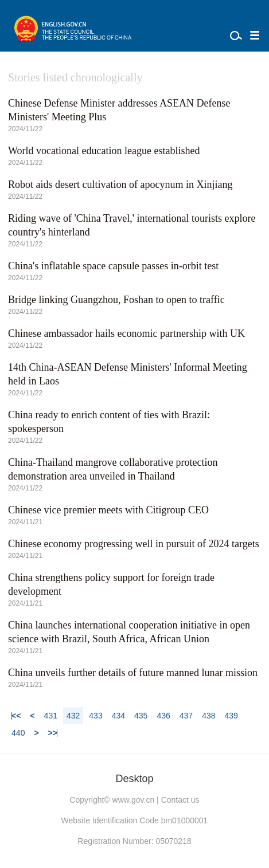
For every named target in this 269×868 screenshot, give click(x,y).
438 (208, 716)
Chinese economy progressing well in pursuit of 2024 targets (134, 544)
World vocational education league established (104, 151)
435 (141, 716)
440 (18, 733)
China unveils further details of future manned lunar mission (133, 673)
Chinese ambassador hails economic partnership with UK (126, 333)
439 (231, 716)
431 (51, 716)
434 (118, 716)
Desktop (134, 779)
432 (73, 716)
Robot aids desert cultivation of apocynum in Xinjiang (120, 184)
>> (53, 733)
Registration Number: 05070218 (134, 841)
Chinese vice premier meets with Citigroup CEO (108, 510)
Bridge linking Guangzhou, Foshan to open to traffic (116, 300)
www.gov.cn (134, 800)
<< (16, 716)
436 (163, 716)
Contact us (180, 800)
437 (186, 716)
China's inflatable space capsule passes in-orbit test (113, 266)
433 (95, 716)
